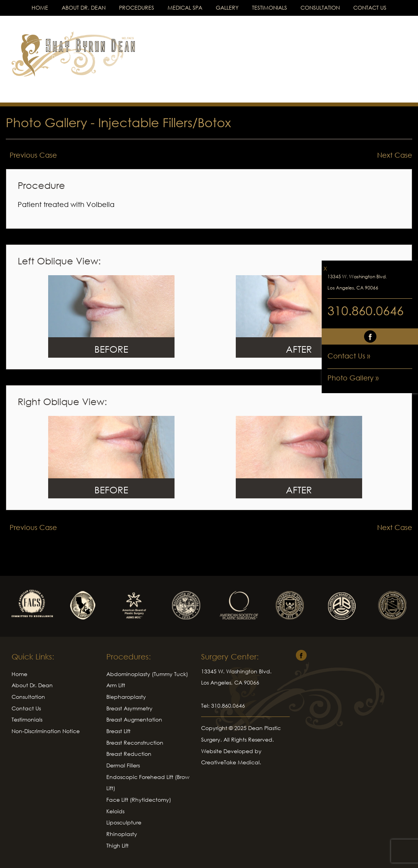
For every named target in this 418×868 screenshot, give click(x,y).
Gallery (227, 8)
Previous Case (33, 155)
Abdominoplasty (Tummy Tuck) (147, 674)
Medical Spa (185, 8)
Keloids (115, 811)
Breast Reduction (129, 754)
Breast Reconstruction (135, 743)
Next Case (395, 155)
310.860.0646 (366, 310)
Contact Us (370, 8)
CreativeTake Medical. (231, 762)
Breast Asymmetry (129, 708)
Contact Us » (349, 356)
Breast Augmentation (134, 719)
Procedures (137, 8)
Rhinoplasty (122, 834)
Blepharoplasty (126, 697)
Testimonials (269, 8)
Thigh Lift (118, 845)
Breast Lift (118, 731)
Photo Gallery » (353, 378)
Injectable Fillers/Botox (165, 122)
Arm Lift (116, 685)
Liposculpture (124, 822)
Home (40, 8)
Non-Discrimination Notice (46, 731)
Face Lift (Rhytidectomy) (139, 800)
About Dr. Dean (84, 8)
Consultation (320, 8)
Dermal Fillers (123, 765)
